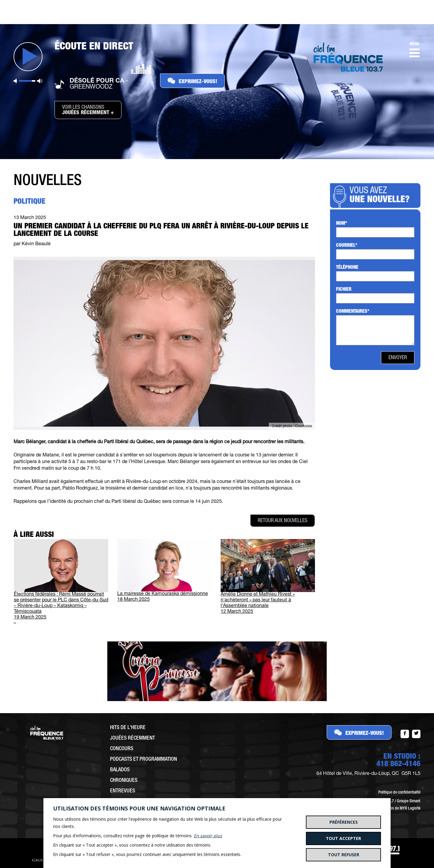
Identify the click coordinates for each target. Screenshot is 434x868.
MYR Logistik (410, 809)
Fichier (344, 290)
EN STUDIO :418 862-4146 (398, 761)
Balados (120, 770)
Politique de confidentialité (399, 793)
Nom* (342, 224)
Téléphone (347, 268)
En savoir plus (208, 836)
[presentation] (14, 624)
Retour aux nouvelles (283, 521)
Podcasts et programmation (143, 760)
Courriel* (347, 246)
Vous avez (381, 196)
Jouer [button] (28, 57)
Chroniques (124, 781)
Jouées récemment (132, 738)
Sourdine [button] (15, 81)
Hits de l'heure (128, 728)
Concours (122, 749)
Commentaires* (353, 312)
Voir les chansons (88, 110)
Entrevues (123, 791)
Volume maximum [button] (40, 81)
